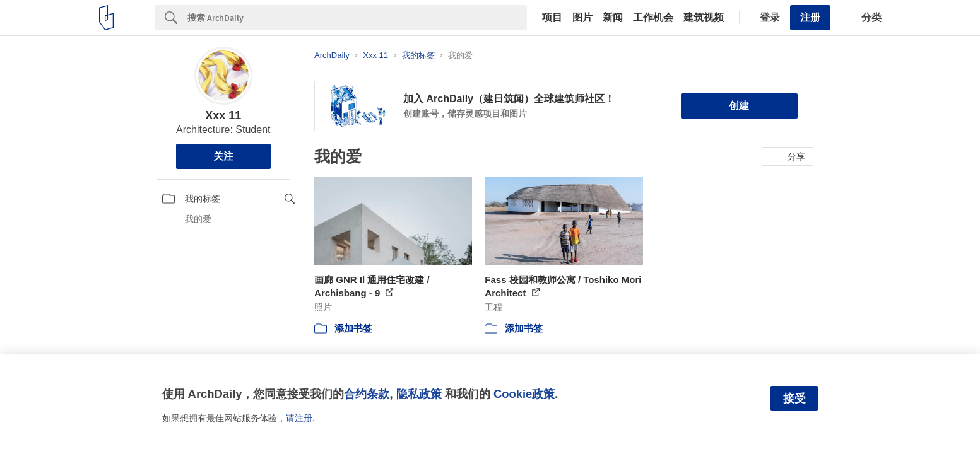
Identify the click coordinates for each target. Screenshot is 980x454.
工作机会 (653, 18)
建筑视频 (704, 18)
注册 (810, 17)
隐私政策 (419, 394)
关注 (223, 156)
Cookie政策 (524, 394)
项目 (552, 18)
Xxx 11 (223, 115)
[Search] (357, 18)
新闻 (613, 18)
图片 (582, 18)
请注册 (299, 418)
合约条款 (367, 394)
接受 (794, 399)
